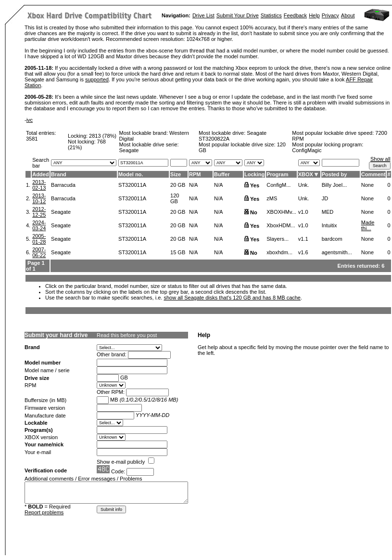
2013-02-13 (39, 185)
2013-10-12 (39, 198)
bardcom (332, 239)
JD (325, 198)
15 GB (178, 252)
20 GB (178, 185)
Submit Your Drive (238, 15)
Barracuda (63, 185)
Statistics (271, 15)
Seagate (61, 212)
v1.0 (303, 212)
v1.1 (303, 239)
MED (328, 212)
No (254, 212)
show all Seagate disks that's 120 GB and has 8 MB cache (232, 298)
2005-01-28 (39, 239)
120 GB (175, 198)
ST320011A (132, 185)
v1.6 (303, 252)
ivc (30, 120)
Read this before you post (127, 335)
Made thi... (368, 225)
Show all (380, 159)
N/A (193, 185)
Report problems (44, 512)
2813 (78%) (103, 136)
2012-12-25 (39, 212)
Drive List (203, 15)
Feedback (295, 15)
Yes (255, 185)
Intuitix (329, 225)
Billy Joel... (335, 185)
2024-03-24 (39, 225)
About (348, 15)
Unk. (304, 185)
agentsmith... (337, 252)
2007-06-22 (39, 252)
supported (97, 79)
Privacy (330, 15)
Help (314, 15)
